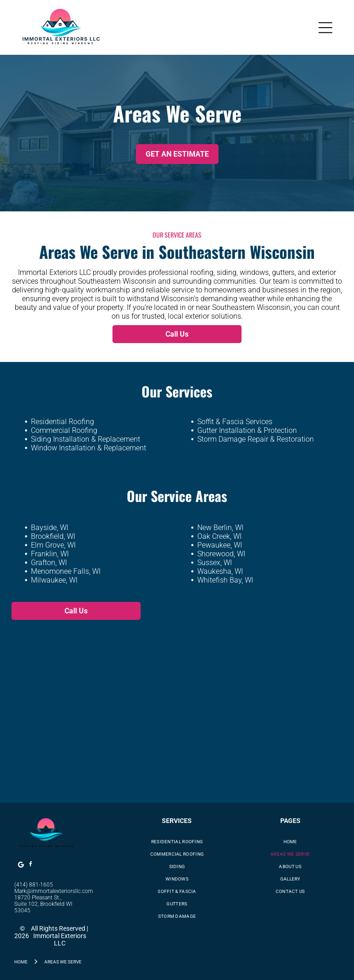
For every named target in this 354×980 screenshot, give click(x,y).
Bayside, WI (50, 528)
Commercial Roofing (64, 430)
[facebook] (30, 866)
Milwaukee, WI (54, 580)
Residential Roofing (62, 422)
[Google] (21, 866)
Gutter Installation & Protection (247, 430)
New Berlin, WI (220, 528)
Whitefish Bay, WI (225, 580)
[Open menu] (325, 28)
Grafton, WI (49, 563)
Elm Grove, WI (53, 545)
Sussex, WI (215, 563)
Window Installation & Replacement (88, 448)
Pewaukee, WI (220, 545)
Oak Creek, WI (219, 536)
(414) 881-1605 (34, 885)
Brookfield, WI (53, 536)
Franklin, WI (50, 554)
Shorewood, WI (221, 554)
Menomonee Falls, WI (66, 571)
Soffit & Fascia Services (235, 422)
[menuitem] (177, 842)
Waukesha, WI (220, 571)
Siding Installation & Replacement (86, 439)
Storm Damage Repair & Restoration (256, 439)
